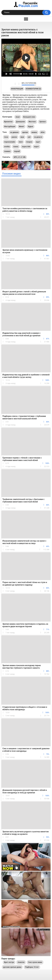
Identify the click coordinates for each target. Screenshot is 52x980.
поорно (29, 142)
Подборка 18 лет (32, 967)
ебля (43, 132)
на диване (14, 132)
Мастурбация (10, 127)
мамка (34, 132)
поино (16, 147)
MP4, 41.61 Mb (20, 157)
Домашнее (20, 122)
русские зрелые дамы (12, 967)
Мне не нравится (19, 84)
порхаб (17, 151)
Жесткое (32, 122)
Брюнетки (8, 122)
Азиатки (21, 962)
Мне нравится (15, 84)
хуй (29, 137)
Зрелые (43, 122)
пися (21, 142)
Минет (21, 127)
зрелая (25, 132)
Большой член (29, 117)
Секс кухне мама (35, 962)
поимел (7, 151)
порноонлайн (10, 142)
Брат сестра (9, 962)
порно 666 (26, 147)
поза (6, 137)
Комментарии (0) (33, 89)
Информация (17, 89)
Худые (31, 127)
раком (14, 137)
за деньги (38, 137)
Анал (18, 117)
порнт (36, 147)
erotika (7, 147)
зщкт (38, 142)
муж (22, 137)
